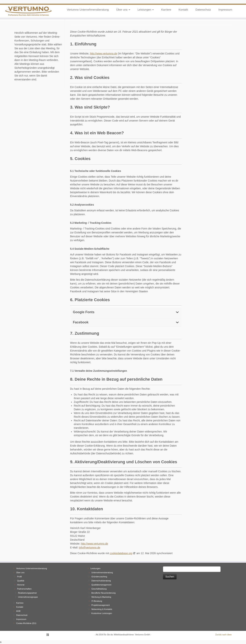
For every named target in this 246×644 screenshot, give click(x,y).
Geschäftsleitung (99, 589)
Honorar (21, 585)
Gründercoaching (99, 577)
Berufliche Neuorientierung (103, 593)
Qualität (21, 581)
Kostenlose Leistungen (102, 613)
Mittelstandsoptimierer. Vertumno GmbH (132, 635)
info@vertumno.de (90, 548)
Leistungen (146, 10)
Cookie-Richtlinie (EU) (26, 623)
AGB (18, 611)
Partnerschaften (24, 589)
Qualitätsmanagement (101, 585)
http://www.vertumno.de (104, 54)
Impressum (225, 10)
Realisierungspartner (27, 593)
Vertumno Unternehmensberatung (88, 10)
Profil (19, 577)
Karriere (166, 10)
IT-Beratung (97, 601)
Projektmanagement (100, 605)
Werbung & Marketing (101, 597)
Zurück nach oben (223, 635)
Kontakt (183, 10)
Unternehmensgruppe (28, 597)
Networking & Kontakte (102, 609)
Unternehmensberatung (102, 573)
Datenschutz (203, 10)
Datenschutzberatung (101, 581)
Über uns (123, 10)
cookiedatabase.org (121, 553)
